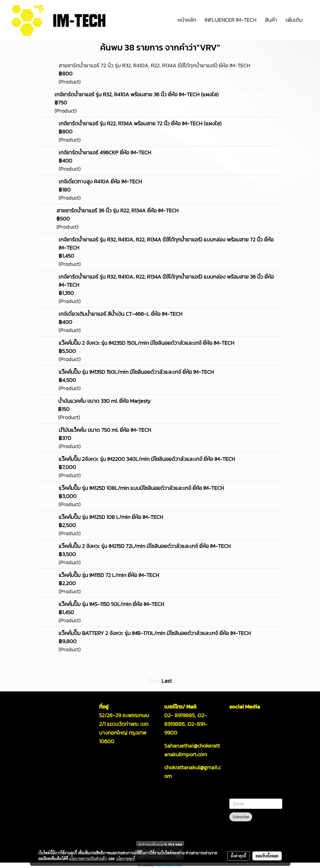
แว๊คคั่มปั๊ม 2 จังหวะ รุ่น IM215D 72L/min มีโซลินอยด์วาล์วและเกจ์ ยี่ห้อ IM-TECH (145, 546)
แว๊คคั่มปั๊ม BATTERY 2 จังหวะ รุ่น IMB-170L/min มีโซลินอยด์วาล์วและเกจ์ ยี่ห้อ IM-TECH (155, 633)
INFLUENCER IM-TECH (231, 20)
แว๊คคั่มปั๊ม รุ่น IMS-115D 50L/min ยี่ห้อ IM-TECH (111, 604)
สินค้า (271, 20)
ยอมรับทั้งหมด (267, 856)
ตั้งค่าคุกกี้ (238, 856)
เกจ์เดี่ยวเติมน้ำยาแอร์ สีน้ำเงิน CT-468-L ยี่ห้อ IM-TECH (121, 314)
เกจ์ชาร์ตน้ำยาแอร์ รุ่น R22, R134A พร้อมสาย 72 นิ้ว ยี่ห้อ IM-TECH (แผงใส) (140, 123)
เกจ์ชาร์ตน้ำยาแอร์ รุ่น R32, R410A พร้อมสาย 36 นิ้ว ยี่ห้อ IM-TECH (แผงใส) (137, 94)
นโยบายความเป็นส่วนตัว (88, 859)
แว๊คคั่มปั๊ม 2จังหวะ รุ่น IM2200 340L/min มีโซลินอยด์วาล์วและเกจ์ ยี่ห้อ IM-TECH (147, 459)
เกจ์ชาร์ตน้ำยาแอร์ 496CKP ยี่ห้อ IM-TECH (105, 152)
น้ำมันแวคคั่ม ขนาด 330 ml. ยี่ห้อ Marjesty (104, 401)
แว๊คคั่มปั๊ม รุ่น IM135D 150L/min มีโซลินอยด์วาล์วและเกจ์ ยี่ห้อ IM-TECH (136, 372)
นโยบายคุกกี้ (126, 859)
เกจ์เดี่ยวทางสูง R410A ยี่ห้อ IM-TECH (100, 181)
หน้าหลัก (187, 20)
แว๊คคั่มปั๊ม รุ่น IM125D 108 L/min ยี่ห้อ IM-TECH (111, 517)
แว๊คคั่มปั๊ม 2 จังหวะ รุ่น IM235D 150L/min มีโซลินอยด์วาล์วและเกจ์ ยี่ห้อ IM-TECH (146, 343)
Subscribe (241, 817)
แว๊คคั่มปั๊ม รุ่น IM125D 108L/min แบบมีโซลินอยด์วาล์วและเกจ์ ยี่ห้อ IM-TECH (141, 488)
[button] (312, 20)
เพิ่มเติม (294, 20)
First (154, 681)
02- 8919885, (180, 715)
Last (167, 681)
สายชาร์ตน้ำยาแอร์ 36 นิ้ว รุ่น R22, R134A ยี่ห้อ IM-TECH (118, 210)
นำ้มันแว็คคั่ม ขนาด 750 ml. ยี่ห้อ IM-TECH (105, 430)
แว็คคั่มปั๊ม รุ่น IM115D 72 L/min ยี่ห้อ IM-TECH (109, 575)
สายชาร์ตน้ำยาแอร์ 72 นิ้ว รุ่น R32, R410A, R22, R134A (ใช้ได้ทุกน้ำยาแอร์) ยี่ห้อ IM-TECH (154, 65)
